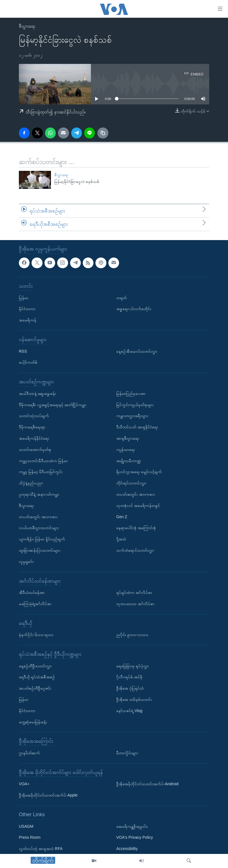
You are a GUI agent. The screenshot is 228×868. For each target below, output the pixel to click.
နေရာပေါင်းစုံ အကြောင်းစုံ (136, 528)
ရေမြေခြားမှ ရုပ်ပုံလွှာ (133, 666)
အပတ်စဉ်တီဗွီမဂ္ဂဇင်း (35, 688)
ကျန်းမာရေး (126, 449)
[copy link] (103, 133)
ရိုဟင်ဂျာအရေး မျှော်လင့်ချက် (139, 472)
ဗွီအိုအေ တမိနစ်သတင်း (134, 699)
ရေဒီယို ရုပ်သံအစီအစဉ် (37, 677)
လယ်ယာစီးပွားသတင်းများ (39, 528)
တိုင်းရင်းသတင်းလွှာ (131, 483)
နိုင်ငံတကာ (27, 309)
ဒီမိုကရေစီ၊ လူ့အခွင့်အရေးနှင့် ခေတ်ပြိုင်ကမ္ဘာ (53, 404)
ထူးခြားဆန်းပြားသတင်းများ (40, 550)
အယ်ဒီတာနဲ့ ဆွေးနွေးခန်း (37, 393)
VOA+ (24, 784)
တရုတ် (121, 298)
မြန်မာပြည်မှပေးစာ (131, 393)
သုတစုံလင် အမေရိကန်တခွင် (138, 505)
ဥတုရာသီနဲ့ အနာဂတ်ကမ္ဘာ (39, 494)
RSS (23, 351)
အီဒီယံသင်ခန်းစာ (32, 592)
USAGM (26, 826)
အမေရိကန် (28, 320)
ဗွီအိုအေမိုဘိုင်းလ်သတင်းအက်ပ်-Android (147, 784)
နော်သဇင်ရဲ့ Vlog (129, 711)
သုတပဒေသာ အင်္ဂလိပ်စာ (135, 604)
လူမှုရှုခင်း (26, 561)
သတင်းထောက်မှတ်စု (35, 449)
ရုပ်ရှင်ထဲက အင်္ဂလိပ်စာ (134, 592)
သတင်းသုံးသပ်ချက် (34, 416)
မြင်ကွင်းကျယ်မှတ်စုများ (135, 404)
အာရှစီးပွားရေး (128, 438)
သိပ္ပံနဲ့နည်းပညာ (31, 483)
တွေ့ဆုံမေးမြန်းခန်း (33, 722)
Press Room (30, 837)
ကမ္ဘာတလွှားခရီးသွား (132, 416)
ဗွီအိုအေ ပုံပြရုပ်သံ (130, 688)
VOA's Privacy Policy (135, 837)
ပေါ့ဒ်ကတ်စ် (28, 362)
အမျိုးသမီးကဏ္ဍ (129, 460)
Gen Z (122, 516)
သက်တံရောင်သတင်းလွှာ (135, 550)
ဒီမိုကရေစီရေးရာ (32, 427)
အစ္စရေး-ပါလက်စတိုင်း (134, 309)
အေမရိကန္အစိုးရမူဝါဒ (132, 826)
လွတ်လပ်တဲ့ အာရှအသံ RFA (41, 849)
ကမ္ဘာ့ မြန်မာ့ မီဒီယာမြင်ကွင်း (41, 472)
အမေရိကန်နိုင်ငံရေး (34, 438)
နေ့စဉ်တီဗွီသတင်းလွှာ (35, 666)
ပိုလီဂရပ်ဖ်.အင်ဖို (129, 677)
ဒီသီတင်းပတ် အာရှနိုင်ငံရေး (137, 427)
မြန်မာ (24, 298)
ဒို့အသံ (121, 539)
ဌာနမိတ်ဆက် (29, 753)
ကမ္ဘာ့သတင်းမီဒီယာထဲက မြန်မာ (43, 460)
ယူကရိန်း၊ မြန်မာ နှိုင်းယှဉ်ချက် (42, 539)
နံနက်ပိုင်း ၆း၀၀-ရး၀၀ (36, 635)
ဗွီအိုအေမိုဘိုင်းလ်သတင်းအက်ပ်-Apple (48, 795)
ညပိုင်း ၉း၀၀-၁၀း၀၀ (132, 635)
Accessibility (127, 849)
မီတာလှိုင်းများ (127, 753)
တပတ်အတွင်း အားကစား (38, 516)
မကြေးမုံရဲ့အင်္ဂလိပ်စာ (35, 604)
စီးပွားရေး (27, 26)
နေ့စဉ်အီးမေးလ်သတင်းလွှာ (137, 351)
